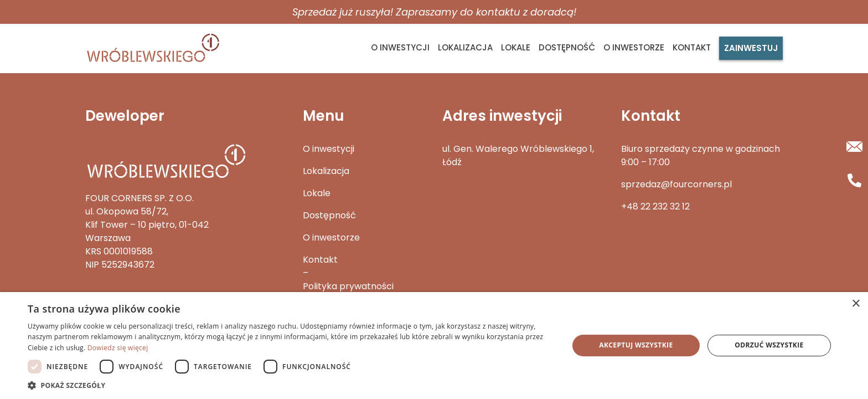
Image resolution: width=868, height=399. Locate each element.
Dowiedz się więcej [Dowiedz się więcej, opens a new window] (118, 348)
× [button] (856, 304)
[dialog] (434, 346)
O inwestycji (400, 47)
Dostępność (567, 47)
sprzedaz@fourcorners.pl (676, 184)
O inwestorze (634, 47)
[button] (290, 385)
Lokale (516, 47)
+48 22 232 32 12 (655, 206)
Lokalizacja (465, 47)
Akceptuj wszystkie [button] (636, 345)
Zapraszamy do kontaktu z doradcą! (486, 12)
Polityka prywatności (348, 286)
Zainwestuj (751, 48)
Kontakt (692, 47)
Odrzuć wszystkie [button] (769, 345)
